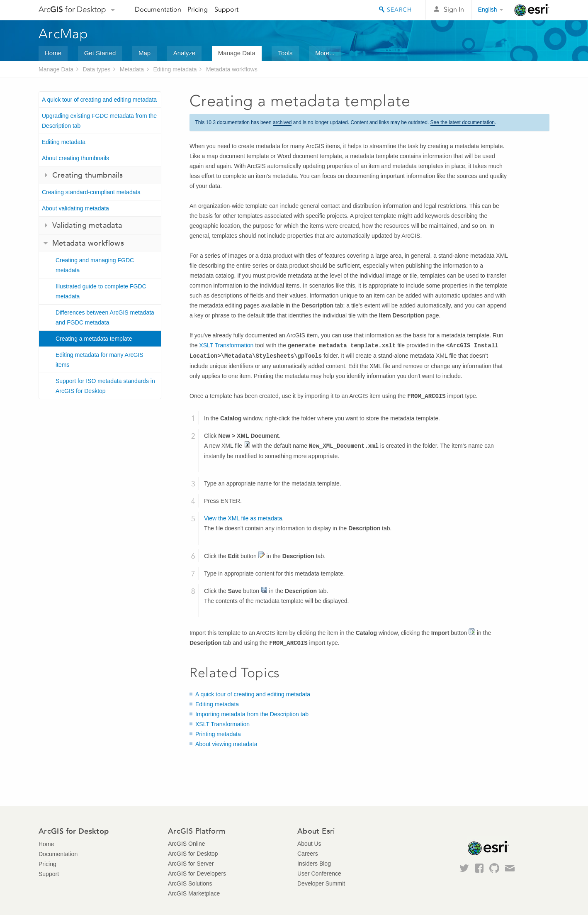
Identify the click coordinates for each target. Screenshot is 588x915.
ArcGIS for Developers (197, 874)
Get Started (100, 53)
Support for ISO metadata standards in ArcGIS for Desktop (105, 386)
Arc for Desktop (72, 9)
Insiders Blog (314, 864)
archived (282, 122)
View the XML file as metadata (243, 518)
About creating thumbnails (75, 158)
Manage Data (237, 53)
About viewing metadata (226, 744)
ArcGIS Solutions (190, 883)
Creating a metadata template (94, 339)
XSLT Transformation (226, 345)
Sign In (454, 9)
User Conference (319, 874)
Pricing (198, 9)
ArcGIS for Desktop (193, 854)
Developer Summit (321, 883)
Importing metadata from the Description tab (252, 714)
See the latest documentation (463, 122)
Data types (96, 69)
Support (226, 9)
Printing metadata (218, 734)
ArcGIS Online (186, 844)
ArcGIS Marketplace (194, 893)
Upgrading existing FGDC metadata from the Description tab (99, 121)
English (488, 10)
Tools (285, 53)
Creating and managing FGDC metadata (95, 265)
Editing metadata (175, 69)
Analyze (184, 53)
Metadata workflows (232, 69)
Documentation (158, 9)
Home (53, 53)
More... (325, 53)
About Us (309, 844)
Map (145, 53)
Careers (308, 854)
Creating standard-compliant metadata (91, 192)
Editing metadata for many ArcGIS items (100, 360)
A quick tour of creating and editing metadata (99, 100)
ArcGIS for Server (191, 864)
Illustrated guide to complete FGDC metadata (101, 291)
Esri (532, 10)
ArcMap (64, 34)
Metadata (132, 69)
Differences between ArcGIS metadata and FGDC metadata (105, 317)
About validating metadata (75, 208)
